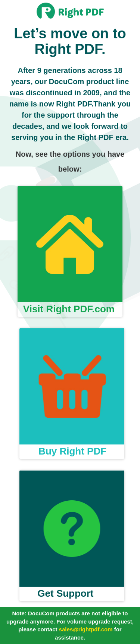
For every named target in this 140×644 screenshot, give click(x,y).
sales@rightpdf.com (86, 629)
